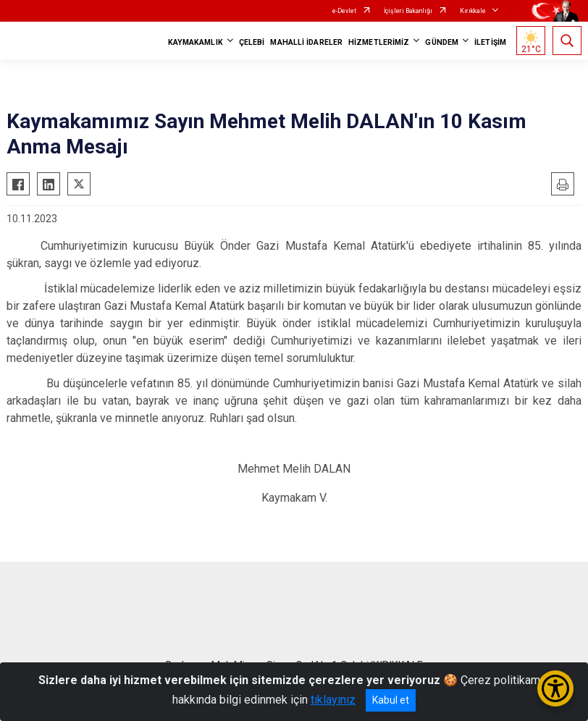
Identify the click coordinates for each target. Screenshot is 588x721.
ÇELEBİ (252, 42)
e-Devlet (344, 11)
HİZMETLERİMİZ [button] (379, 42)
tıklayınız (333, 700)
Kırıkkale (473, 11)
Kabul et (391, 700)
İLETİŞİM (490, 42)
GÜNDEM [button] (442, 42)
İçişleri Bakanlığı (408, 11)
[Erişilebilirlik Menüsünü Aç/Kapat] (555, 688)
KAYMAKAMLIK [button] (196, 42)
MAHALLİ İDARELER (306, 42)
